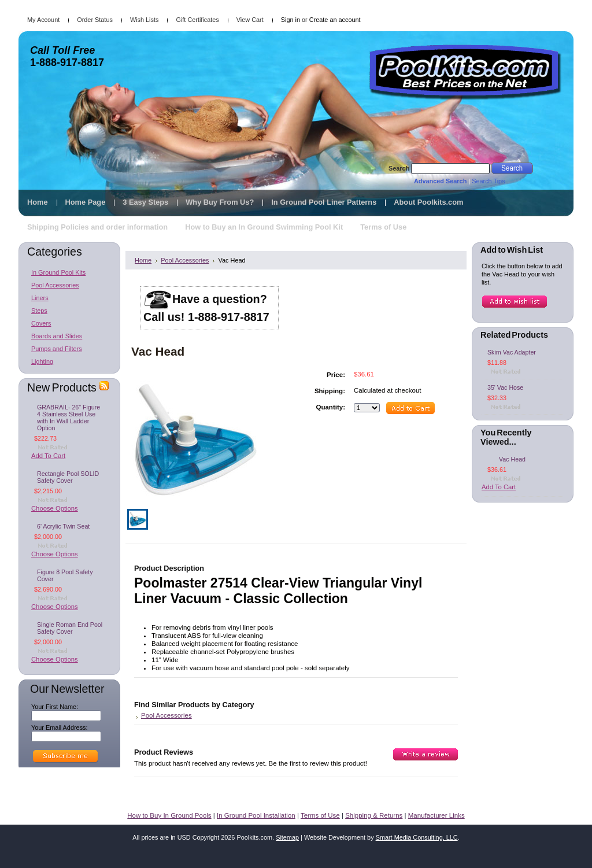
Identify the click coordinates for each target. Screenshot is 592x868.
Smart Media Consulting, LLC (417, 837)
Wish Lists (145, 20)
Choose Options (55, 508)
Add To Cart (48, 456)
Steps (39, 311)
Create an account (335, 20)
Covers (41, 323)
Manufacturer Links (436, 815)
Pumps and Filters (57, 349)
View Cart (250, 20)
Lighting (42, 361)
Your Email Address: (60, 727)
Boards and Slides (57, 336)
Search (399, 168)
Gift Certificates (197, 20)
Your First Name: (55, 707)
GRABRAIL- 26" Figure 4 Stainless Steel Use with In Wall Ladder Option (69, 418)
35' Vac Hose (505, 387)
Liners (40, 298)
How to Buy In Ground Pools (169, 815)
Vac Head (512, 459)
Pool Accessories (55, 285)
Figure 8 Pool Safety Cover (65, 575)
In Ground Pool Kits (58, 272)
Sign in (291, 20)
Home (143, 260)
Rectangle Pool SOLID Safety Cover (68, 477)
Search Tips (488, 181)
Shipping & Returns (374, 815)
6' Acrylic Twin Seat (63, 526)
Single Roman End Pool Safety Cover (70, 628)
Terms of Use (320, 815)
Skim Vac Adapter (512, 352)
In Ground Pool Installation (256, 815)
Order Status (95, 20)
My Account (43, 20)
